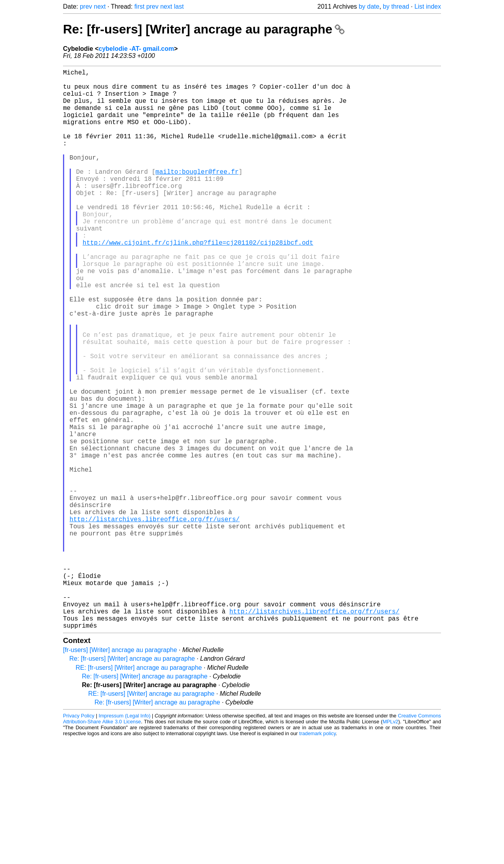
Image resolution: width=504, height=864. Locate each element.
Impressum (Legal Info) (124, 840)
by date (369, 7)
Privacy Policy (79, 840)
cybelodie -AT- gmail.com (136, 49)
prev (86, 7)
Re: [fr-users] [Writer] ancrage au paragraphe (204, 29)
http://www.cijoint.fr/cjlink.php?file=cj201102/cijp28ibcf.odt (198, 282)
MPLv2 (391, 846)
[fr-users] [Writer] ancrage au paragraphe (120, 774)
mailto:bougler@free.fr (197, 195)
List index (428, 7)
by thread (396, 7)
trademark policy (318, 858)
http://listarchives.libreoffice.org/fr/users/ (155, 620)
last (179, 7)
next (100, 7)
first (139, 7)
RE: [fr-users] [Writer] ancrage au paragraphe (139, 792)
